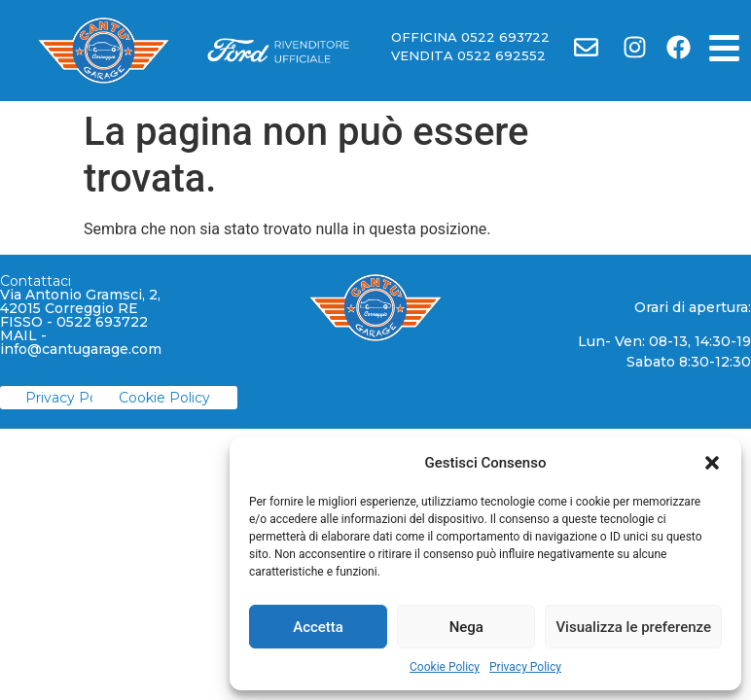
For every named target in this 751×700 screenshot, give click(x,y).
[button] (712, 463)
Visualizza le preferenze (633, 627)
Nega (466, 627)
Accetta (318, 627)
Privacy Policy (525, 667)
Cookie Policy (445, 667)
